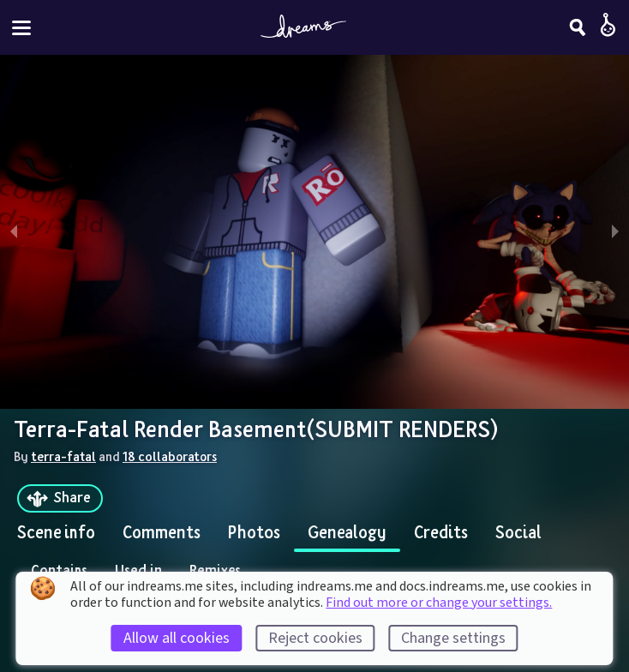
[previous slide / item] (14, 232)
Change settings (453, 638)
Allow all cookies (177, 638)
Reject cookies (315, 638)
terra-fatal (63, 456)
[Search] (578, 27)
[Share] (60, 498)
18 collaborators (170, 456)
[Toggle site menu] (21, 28)
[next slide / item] (615, 232)
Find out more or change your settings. (439, 603)
